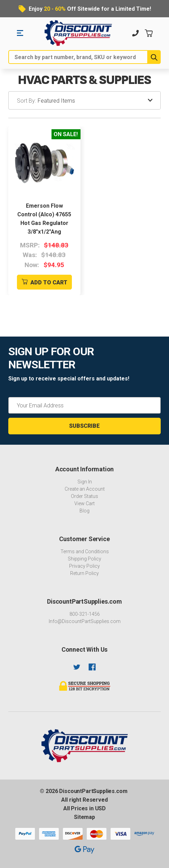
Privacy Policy (84, 566)
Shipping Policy (84, 559)
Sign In (85, 482)
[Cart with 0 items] (149, 33)
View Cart (84, 503)
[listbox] (99, 101)
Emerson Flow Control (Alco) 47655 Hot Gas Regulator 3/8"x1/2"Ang (44, 219)
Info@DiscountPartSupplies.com (85, 621)
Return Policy (84, 573)
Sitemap (84, 817)
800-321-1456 (85, 614)
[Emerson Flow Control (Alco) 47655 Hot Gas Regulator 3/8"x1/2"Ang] (44, 163)
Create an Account (85, 489)
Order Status (84, 496)
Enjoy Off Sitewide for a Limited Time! (90, 9)
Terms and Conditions (85, 551)
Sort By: (26, 101)
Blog (84, 511)
